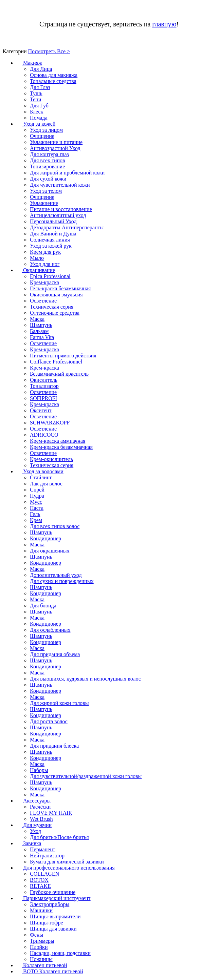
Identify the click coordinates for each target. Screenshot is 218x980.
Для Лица (41, 69)
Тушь (36, 93)
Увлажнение (44, 203)
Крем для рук (45, 252)
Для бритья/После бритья (59, 837)
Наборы (39, 770)
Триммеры (42, 941)
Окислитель (44, 380)
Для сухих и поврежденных (62, 581)
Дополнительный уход (56, 575)
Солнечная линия (50, 240)
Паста (37, 508)
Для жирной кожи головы (59, 703)
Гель (35, 514)
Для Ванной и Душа (53, 234)
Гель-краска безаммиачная (60, 288)
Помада (39, 118)
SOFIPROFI (43, 398)
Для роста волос (49, 721)
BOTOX (39, 880)
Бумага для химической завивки (67, 862)
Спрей (37, 490)
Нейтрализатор (47, 856)
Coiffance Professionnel (56, 362)
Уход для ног (45, 264)
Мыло (37, 258)
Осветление (43, 301)
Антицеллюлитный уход (58, 215)
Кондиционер (46, 538)
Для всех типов (48, 160)
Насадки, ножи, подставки (60, 953)
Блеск (37, 112)
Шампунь (41, 325)
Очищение (42, 136)
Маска (37, 319)
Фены (37, 935)
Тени (35, 99)
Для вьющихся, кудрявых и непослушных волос (85, 679)
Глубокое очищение (53, 892)
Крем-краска (44, 282)
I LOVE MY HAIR (51, 813)
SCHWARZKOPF (50, 423)
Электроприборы (50, 904)
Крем (36, 520)
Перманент (43, 849)
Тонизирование (47, 166)
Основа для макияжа (54, 75)
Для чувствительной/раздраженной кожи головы (86, 776)
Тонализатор (44, 386)
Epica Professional (50, 276)
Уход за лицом (46, 130)
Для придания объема (55, 654)
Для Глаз (40, 87)
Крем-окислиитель (51, 459)
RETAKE (40, 886)
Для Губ (39, 106)
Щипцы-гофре (47, 923)
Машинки (41, 910)
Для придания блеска (54, 746)
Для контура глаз (49, 154)
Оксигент (41, 410)
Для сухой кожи (48, 179)
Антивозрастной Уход (55, 148)
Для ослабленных (50, 630)
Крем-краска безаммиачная (61, 447)
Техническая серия (52, 307)
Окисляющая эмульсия (56, 295)
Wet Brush (41, 819)
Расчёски (40, 807)
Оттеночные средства (55, 313)
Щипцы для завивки (53, 929)
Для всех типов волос (55, 526)
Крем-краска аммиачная (58, 441)
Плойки (39, 947)
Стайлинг (41, 477)
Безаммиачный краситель (59, 374)
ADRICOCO (44, 435)
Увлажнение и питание (56, 142)
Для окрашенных (50, 551)
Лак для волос (46, 484)
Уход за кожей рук (51, 246)
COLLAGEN (44, 874)
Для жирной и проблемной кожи (67, 173)
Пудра (37, 496)
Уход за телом (46, 191)
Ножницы (41, 959)
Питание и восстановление (61, 209)
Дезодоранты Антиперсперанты (67, 227)
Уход (35, 831)
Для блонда (43, 606)
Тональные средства (53, 81)
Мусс (36, 502)
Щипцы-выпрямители (55, 916)
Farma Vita (42, 337)
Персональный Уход (53, 221)
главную (164, 24)
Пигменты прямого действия (63, 356)
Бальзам (39, 331)
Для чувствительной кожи (60, 185)
